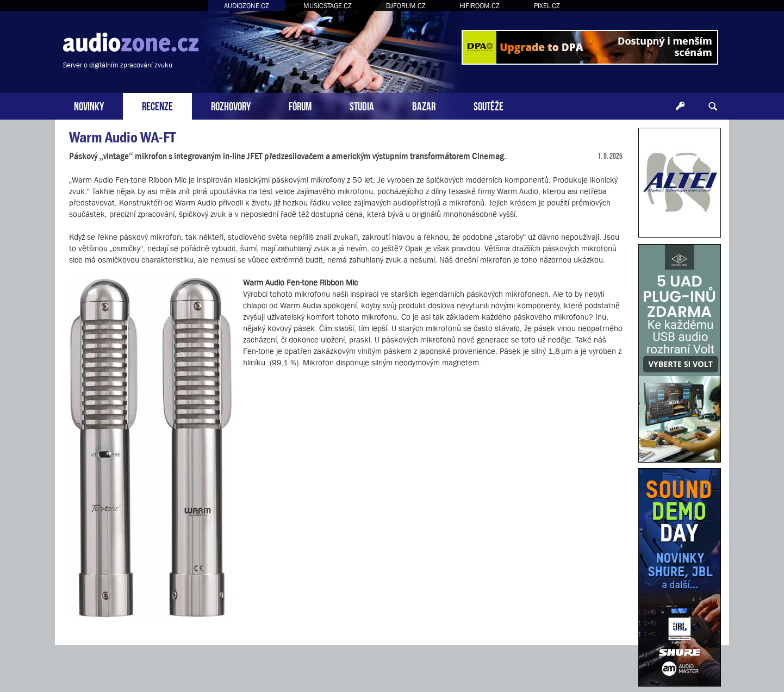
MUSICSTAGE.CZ (328, 6)
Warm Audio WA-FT (122, 137)
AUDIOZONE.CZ (247, 6)
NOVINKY (89, 105)
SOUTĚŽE (489, 105)
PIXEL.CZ (547, 6)
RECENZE (157, 105)
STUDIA (362, 105)
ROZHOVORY (231, 105)
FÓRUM (300, 105)
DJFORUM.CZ (406, 6)
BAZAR (424, 105)
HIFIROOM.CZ (480, 6)
